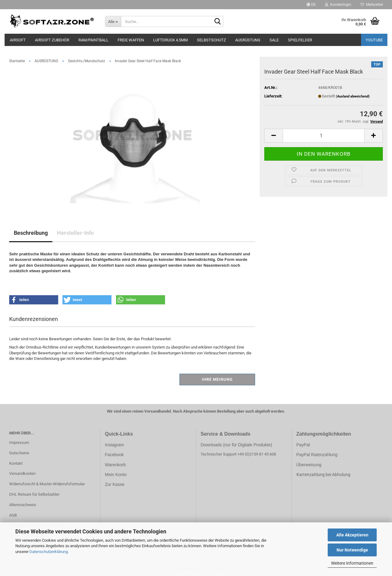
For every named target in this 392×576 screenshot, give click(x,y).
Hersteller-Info (75, 233)
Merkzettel (372, 5)
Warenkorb (115, 465)
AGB (13, 515)
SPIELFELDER (300, 40)
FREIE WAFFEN (131, 40)
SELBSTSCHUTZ (211, 40)
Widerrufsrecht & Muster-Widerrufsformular (47, 484)
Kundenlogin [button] (338, 5)
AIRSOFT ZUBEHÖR (52, 40)
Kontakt (16, 463)
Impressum (19, 442)
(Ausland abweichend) (353, 96)
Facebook (114, 455)
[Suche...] (113, 21)
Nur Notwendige (352, 550)
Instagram (115, 445)
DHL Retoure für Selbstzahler (34, 494)
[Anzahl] (324, 136)
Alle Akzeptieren (352, 535)
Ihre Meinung (217, 379)
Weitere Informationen (352, 563)
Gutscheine (19, 453)
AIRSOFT (18, 40)
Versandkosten (22, 473)
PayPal (303, 445)
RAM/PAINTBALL (93, 40)
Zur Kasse (115, 484)
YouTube (374, 40)
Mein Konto (116, 475)
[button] (311, 5)
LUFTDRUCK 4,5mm (170, 40)
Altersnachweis (23, 505)
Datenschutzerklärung (49, 552)
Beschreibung (31, 233)
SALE (274, 40)
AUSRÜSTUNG (248, 40)
